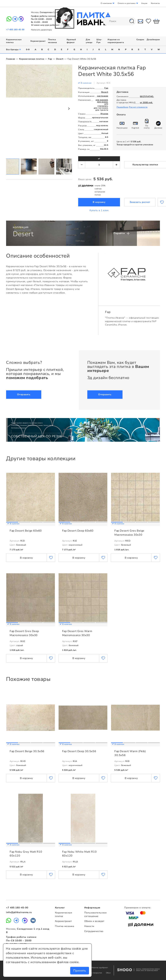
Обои (108, 973)
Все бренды (14, 50)
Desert (60, 59)
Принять (80, 971)
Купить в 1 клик (99, 210)
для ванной (102, 100)
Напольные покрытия (92, 973)
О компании (106, 3)
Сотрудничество (94, 931)
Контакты (155, 3)
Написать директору (41, 30)
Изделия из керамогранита (116, 41)
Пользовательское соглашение (96, 914)
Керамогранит (38, 41)
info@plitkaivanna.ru (19, 912)
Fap (50, 59)
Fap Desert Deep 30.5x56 (79, 751)
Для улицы (89, 41)
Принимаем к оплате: (138, 908)
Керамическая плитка (32, 59)
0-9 (28, 49)
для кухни (102, 102)
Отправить (24, 394)
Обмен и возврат (94, 921)
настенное (103, 96)
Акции (144, 3)
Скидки (140, 40)
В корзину (99, 202)
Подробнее (123, 107)
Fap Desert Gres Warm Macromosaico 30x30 (77, 633)
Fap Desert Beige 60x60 (26, 531)
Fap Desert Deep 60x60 (78, 531)
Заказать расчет (140, 202)
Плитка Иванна (83, 18)
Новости (89, 926)
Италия (104, 114)
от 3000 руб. (146, 103)
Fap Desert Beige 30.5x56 (27, 751)
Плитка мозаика (53, 41)
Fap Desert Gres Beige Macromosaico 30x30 (129, 533)
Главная (11, 59)
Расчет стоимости (138, 107)
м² (99, 159)
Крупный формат (71, 41)
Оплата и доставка (126, 3)
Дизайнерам (153, 40)
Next (69, 109)
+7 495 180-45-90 (15, 30)
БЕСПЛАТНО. (147, 96)
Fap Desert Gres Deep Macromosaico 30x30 (24, 633)
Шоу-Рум (99, 41)
